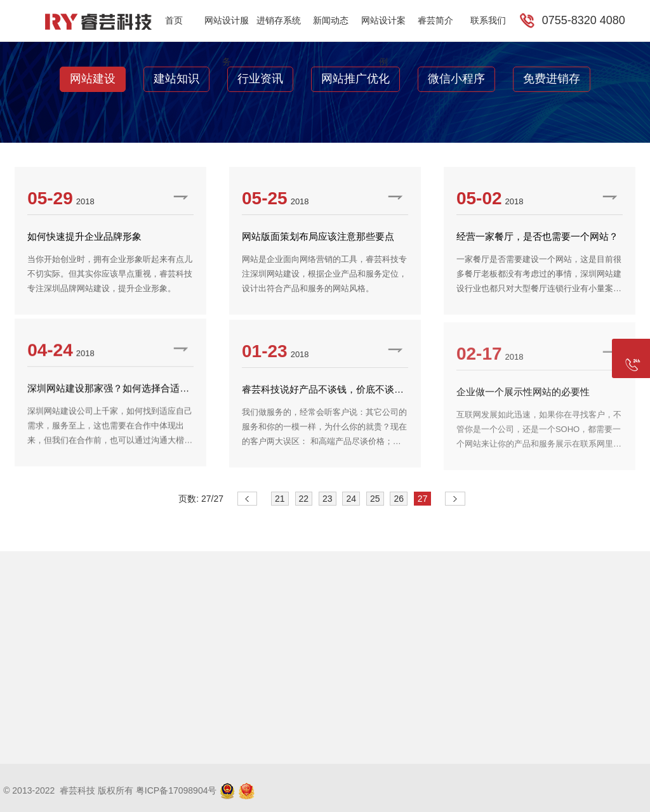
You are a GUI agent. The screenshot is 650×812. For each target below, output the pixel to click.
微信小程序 (456, 79)
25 (375, 499)
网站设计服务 (227, 28)
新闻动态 (331, 20)
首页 (174, 20)
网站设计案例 (383, 28)
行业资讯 (260, 79)
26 (399, 499)
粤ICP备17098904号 (176, 790)
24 (351, 499)
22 (304, 499)
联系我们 (488, 20)
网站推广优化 (355, 79)
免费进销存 (552, 79)
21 (280, 499)
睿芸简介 (435, 20)
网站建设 (93, 79)
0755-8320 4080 (584, 20)
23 (328, 499)
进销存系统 (279, 20)
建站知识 (176, 79)
